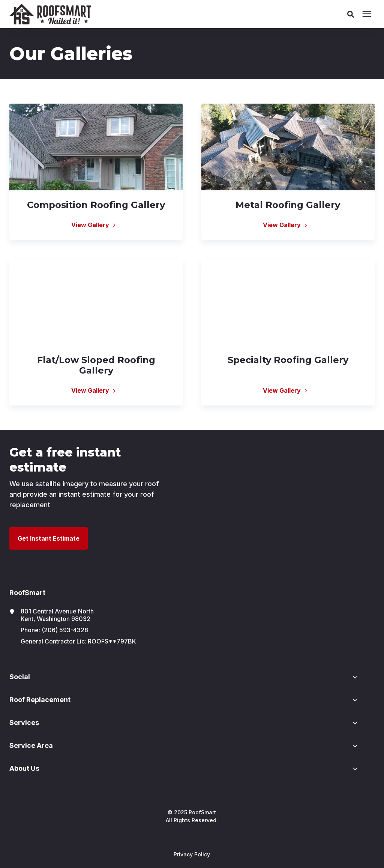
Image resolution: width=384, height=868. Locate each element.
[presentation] (367, 14)
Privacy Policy (192, 854)
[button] (351, 14)
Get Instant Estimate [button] (49, 538)
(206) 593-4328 (65, 630)
